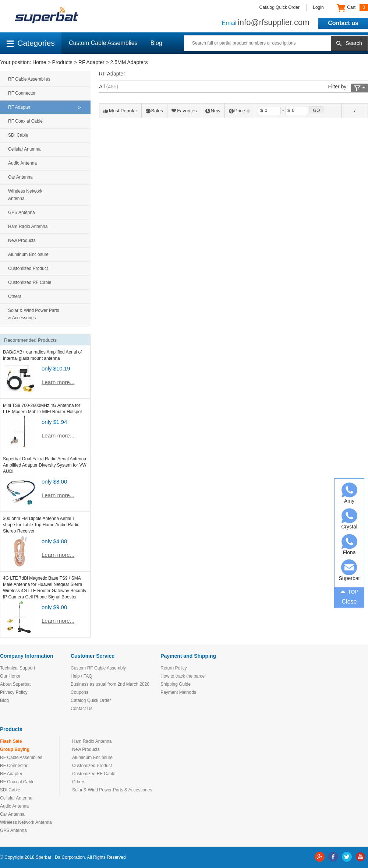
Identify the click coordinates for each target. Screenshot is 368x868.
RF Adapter (91, 62)
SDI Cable (18, 135)
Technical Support (17, 668)
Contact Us (82, 709)
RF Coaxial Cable (25, 121)
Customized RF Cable (30, 282)
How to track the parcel (183, 676)
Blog (156, 43)
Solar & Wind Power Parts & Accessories (34, 314)
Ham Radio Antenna (28, 226)
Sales (155, 111)
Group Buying (15, 749)
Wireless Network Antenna (25, 195)
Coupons (79, 692)
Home (39, 62)
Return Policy (174, 668)
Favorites (184, 111)
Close (349, 602)
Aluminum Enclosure (28, 254)
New (213, 111)
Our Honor (10, 676)
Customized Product (28, 268)
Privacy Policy (14, 692)
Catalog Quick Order (279, 7)
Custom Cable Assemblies (103, 43)
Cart (352, 8)
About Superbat (15, 684)
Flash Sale (11, 741)
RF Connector (22, 93)
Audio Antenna (22, 163)
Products (62, 62)
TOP (349, 591)
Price (240, 111)
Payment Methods (178, 692)
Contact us (343, 23)
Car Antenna (20, 177)
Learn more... (58, 382)
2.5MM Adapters (129, 62)
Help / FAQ (82, 676)
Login (318, 7)
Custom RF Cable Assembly (98, 668)
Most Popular (120, 111)
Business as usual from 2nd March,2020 (110, 684)
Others (15, 296)
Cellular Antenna (24, 149)
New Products (22, 240)
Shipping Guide (176, 684)
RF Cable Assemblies (29, 79)
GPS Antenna (22, 212)
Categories (31, 43)
